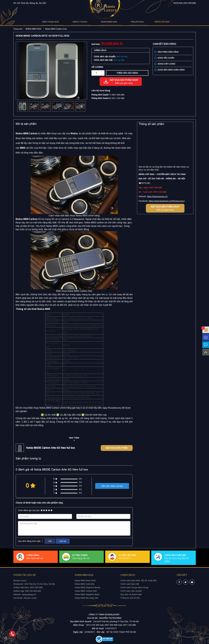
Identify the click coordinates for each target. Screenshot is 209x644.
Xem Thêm (74, 438)
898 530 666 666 (33, 591)
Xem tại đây (122, 57)
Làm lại (63, 541)
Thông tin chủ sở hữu (130, 598)
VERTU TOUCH (84, 22)
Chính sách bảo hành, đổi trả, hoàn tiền (139, 581)
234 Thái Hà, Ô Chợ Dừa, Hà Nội (40, 584)
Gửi (50, 541)
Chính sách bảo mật (130, 584)
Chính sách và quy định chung (134, 587)
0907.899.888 (190, 3)
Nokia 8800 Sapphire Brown (88, 587)
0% (80, 479)
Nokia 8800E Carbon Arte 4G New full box (51, 448)
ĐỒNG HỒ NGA (149, 22)
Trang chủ (18, 29)
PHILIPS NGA (128, 22)
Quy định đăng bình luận (29, 541)
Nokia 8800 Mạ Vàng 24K (87, 598)
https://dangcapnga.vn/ (157, 196)
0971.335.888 (118, 98)
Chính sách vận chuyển (131, 591)
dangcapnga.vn (29, 594)
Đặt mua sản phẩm (117, 448)
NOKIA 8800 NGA (107, 22)
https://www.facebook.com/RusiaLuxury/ (167, 201)
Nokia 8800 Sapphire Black (87, 594)
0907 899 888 (36, 587)
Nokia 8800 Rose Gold (85, 581)
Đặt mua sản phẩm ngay (124, 82)
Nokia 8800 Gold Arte (85, 584)
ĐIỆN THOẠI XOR (61, 22)
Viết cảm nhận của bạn (112, 486)
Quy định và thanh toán (131, 594)
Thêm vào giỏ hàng (127, 73)
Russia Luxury (30, 598)
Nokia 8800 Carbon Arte (56, 29)
